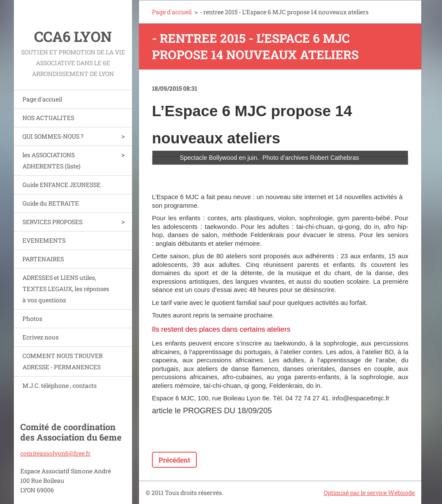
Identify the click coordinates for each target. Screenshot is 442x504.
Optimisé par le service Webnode (369, 493)
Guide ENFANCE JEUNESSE (62, 185)
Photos (32, 319)
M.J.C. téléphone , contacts (60, 385)
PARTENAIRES (43, 259)
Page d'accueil (42, 99)
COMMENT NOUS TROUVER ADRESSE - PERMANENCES (63, 361)
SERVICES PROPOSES (52, 222)
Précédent (174, 460)
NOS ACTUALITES (48, 118)
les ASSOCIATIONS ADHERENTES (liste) (51, 160)
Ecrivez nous (41, 337)
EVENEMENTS (44, 240)
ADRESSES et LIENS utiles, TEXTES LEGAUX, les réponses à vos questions (66, 289)
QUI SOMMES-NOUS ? (53, 136)
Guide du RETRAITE (51, 203)
